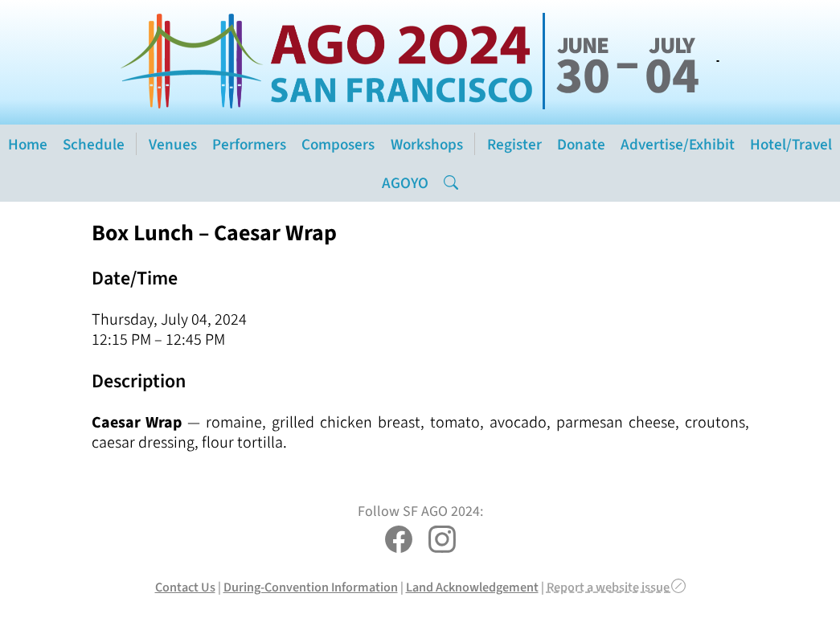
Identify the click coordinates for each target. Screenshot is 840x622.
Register (514, 144)
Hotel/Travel (791, 144)
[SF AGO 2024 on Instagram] (442, 541)
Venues (173, 144)
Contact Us (185, 587)
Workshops (427, 144)
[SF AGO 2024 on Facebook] (399, 541)
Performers (249, 144)
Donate (581, 144)
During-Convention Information (311, 587)
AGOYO (405, 183)
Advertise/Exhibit (678, 144)
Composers (338, 144)
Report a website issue (616, 587)
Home (28, 144)
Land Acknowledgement (472, 587)
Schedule (94, 144)
